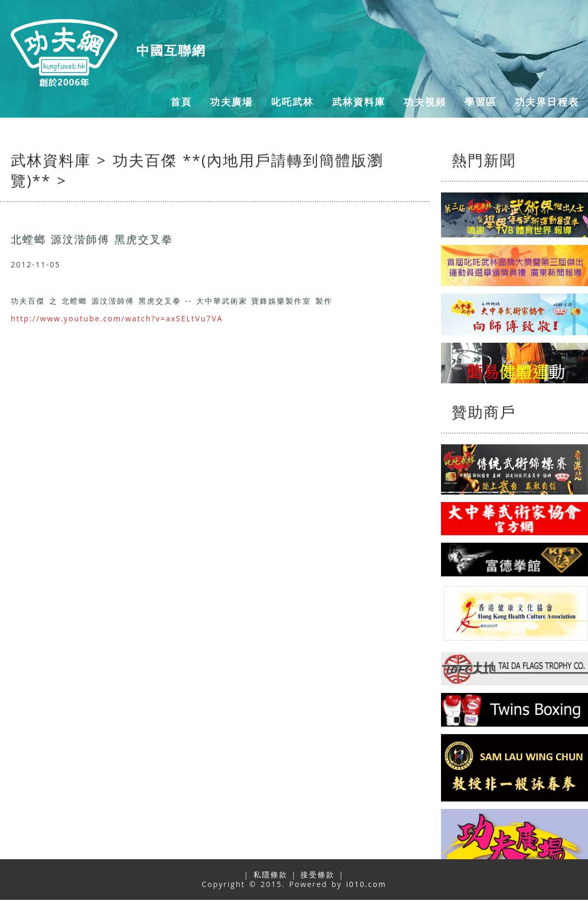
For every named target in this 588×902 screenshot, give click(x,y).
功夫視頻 (425, 102)
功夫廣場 (231, 102)
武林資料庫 (359, 102)
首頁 (181, 102)
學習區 (481, 102)
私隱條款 (270, 874)
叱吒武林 (292, 102)
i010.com (366, 884)
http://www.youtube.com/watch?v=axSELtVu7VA (117, 318)
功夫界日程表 (547, 102)
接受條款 (318, 874)
